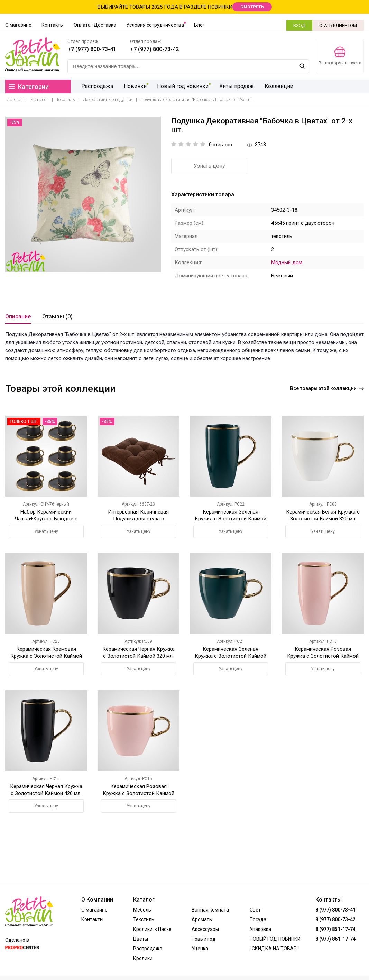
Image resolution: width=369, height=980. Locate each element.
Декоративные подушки (108, 99)
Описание (18, 317)
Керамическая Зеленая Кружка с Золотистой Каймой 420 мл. (230, 519)
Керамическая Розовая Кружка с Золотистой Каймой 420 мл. (323, 656)
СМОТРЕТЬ (252, 7)
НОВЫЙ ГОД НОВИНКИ (275, 939)
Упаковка (260, 929)
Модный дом (287, 262)
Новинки (135, 86)
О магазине (18, 25)
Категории (29, 87)
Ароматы (202, 919)
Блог (199, 25)
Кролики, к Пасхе (152, 929)
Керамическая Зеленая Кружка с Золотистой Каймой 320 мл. (230, 656)
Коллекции (278, 86)
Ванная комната (210, 910)
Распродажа (97, 86)
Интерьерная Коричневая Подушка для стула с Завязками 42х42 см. (138, 519)
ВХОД (299, 25)
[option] (83, 194)
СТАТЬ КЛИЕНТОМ (338, 25)
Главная (14, 99)
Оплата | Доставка (95, 25)
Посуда (258, 919)
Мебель (142, 910)
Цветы (141, 939)
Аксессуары (205, 929)
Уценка (200, 949)
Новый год (204, 939)
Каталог (40, 99)
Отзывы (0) (57, 317)
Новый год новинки (182, 86)
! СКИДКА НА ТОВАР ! (274, 949)
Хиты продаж (236, 86)
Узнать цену (209, 166)
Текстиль (66, 99)
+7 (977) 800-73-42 (154, 49)
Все (327, 388)
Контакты (53, 25)
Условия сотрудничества (155, 25)
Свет (255, 910)
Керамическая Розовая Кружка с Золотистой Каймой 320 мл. (139, 793)
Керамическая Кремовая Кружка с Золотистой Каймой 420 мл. (46, 656)
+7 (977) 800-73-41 (92, 49)
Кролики (143, 958)
